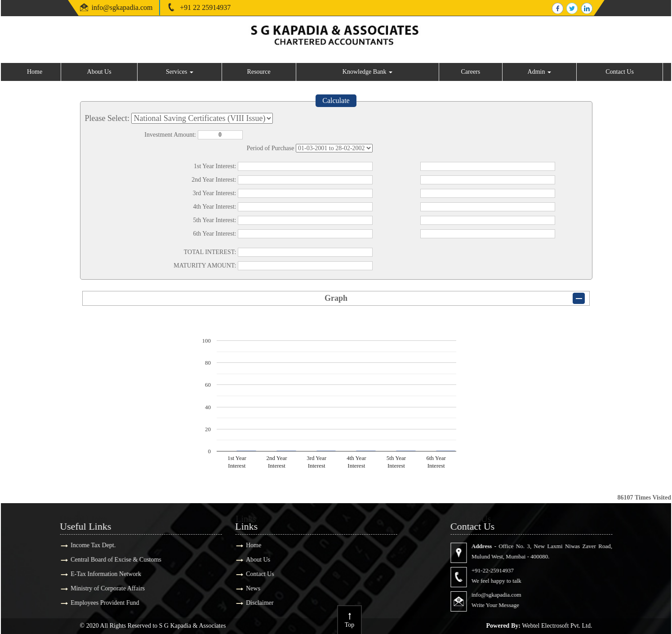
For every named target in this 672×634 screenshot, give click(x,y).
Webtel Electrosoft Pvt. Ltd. (557, 626)
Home (35, 72)
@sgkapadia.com (128, 7)
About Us (99, 72)
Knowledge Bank (367, 72)
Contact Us (620, 72)
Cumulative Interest (334, 148)
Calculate (336, 100)
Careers (470, 72)
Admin (539, 72)
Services (180, 72)
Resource (259, 72)
